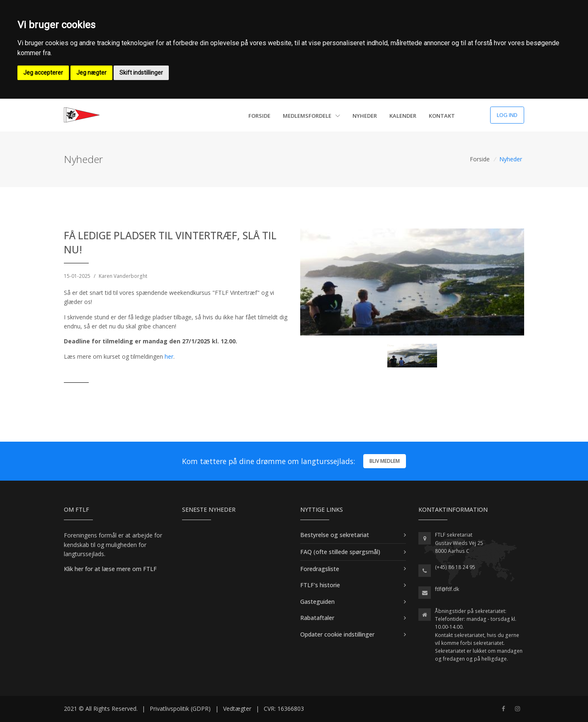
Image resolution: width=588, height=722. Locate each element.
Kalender (403, 116)
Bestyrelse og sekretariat (335, 535)
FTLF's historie (320, 585)
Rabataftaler (317, 618)
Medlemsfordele (311, 116)
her (169, 356)
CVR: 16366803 (284, 709)
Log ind (507, 115)
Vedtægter (237, 709)
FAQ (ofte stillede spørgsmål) (340, 552)
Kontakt (442, 116)
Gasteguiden (317, 602)
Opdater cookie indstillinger (337, 634)
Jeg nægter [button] (91, 73)
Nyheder (365, 116)
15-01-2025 (77, 276)
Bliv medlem (385, 461)
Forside (259, 116)
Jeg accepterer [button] (43, 73)
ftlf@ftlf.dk (447, 589)
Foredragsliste (320, 569)
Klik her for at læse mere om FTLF (110, 569)
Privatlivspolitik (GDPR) (180, 709)
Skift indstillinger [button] (141, 73)
